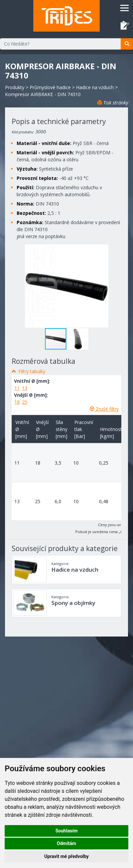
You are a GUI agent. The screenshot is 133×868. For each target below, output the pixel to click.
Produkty (15, 87)
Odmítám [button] (67, 843)
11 (17, 388)
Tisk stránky (113, 103)
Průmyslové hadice (50, 87)
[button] (78, 339)
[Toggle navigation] (124, 8)
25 (25, 402)
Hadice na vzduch (95, 87)
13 (25, 388)
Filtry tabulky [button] (32, 371)
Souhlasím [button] (66, 831)
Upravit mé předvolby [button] (66, 856)
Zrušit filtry (104, 409)
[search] (127, 44)
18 (17, 402)
